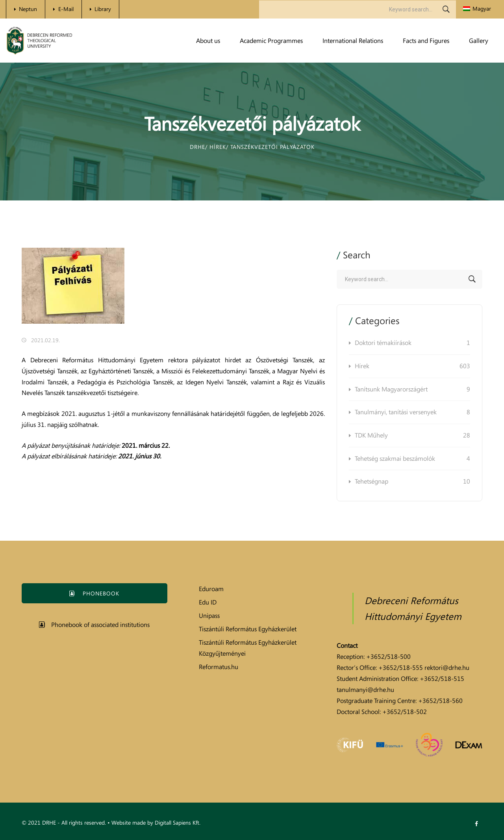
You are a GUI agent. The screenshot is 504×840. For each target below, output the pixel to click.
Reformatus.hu (219, 667)
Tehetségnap (412, 482)
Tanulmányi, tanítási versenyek (412, 412)
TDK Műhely (412, 436)
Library (103, 9)
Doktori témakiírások (412, 343)
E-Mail (66, 9)
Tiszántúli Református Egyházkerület (248, 629)
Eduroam (211, 589)
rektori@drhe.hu (447, 668)
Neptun (28, 9)
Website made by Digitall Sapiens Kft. (156, 822)
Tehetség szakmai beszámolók (412, 459)
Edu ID (208, 602)
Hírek (412, 366)
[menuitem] (477, 9)
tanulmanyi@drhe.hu (365, 690)
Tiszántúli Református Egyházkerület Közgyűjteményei (248, 648)
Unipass (209, 616)
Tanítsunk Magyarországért (412, 389)
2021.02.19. (45, 340)
